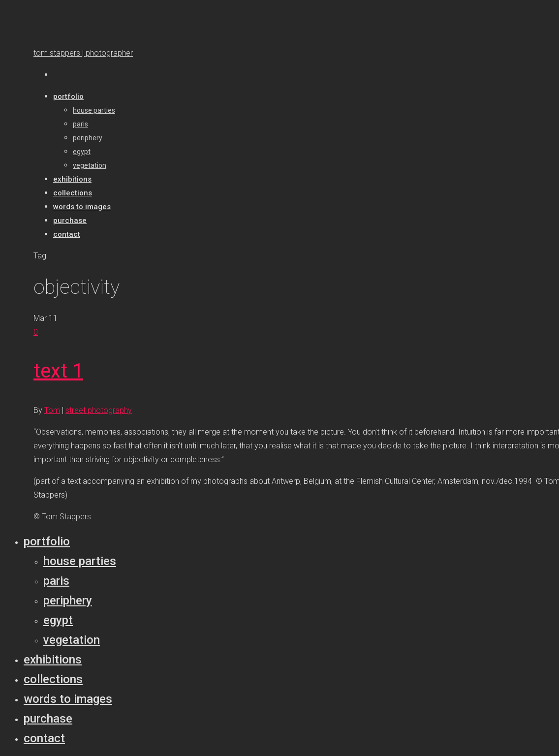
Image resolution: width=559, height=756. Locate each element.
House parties (80, 561)
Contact (44, 738)
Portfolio (47, 541)
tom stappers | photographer (83, 53)
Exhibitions (53, 660)
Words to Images (68, 699)
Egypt (58, 620)
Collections (53, 679)
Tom (52, 410)
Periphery (68, 600)
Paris (56, 581)
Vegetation (72, 640)
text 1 (58, 371)
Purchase (48, 719)
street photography (99, 410)
